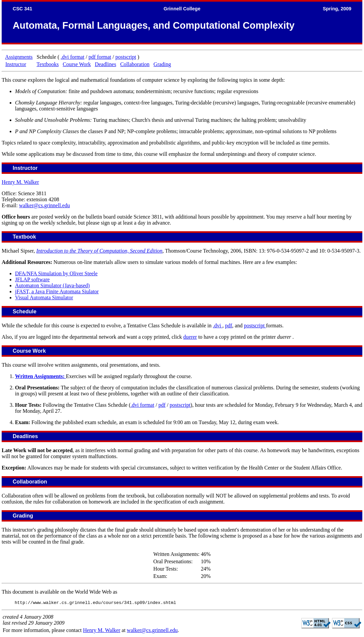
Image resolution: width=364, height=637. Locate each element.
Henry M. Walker (20, 182)
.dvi (218, 326)
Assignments (19, 57)
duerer (190, 337)
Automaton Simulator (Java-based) (52, 285)
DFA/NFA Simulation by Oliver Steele (56, 273)
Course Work (77, 64)
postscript (126, 57)
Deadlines (105, 64)
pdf (229, 326)
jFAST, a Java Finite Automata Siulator (57, 291)
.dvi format (73, 57)
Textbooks (48, 64)
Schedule (25, 311)
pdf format (100, 57)
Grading (162, 64)
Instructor (16, 64)
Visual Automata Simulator (44, 297)
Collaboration (135, 64)
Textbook (24, 237)
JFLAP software (32, 279)
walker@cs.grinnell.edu (44, 205)
